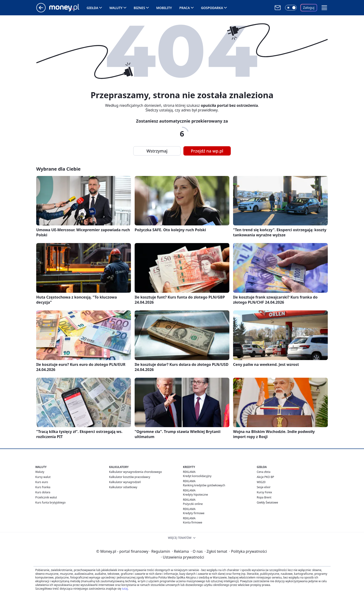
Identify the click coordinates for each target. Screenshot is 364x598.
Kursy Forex (264, 492)
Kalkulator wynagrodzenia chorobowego (135, 472)
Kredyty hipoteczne (195, 495)
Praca (185, 8)
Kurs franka (43, 487)
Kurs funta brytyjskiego (50, 502)
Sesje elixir (264, 487)
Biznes (139, 8)
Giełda (92, 8)
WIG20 (261, 482)
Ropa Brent (264, 497)
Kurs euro (42, 482)
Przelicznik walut (46, 497)
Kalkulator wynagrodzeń (125, 482)
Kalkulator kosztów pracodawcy (130, 477)
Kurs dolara (43, 492)
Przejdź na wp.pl (207, 151)
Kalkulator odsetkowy (123, 487)
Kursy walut (43, 477)
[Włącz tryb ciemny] (291, 8)
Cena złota (264, 472)
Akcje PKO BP (265, 477)
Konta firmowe (193, 522)
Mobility (164, 8)
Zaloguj (309, 8)
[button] (324, 8)
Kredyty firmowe (194, 513)
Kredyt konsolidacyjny (197, 476)
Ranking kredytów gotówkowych (204, 485)
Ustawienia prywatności (182, 557)
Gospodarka (212, 8)
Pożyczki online (193, 504)
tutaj (125, 589)
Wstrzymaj (157, 151)
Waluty (116, 8)
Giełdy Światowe (267, 502)
